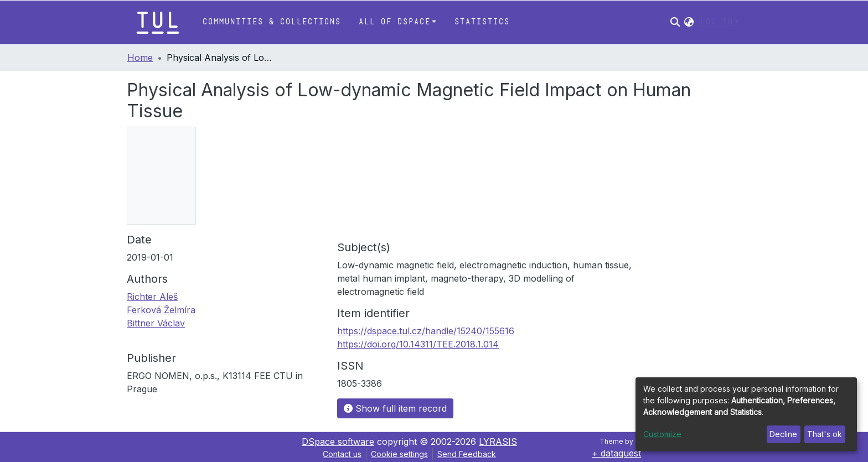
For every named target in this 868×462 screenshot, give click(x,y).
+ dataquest (616, 453)
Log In (716, 22)
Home (140, 58)
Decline (783, 434)
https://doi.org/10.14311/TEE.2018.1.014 (418, 344)
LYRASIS (498, 442)
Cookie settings (399, 454)
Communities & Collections (271, 22)
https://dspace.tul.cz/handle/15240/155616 (426, 331)
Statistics (482, 22)
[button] (689, 22)
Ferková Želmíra (161, 310)
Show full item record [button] (395, 408)
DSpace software (338, 442)
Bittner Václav (156, 323)
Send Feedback (467, 454)
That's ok (825, 434)
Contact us (342, 454)
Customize (662, 434)
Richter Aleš (152, 297)
